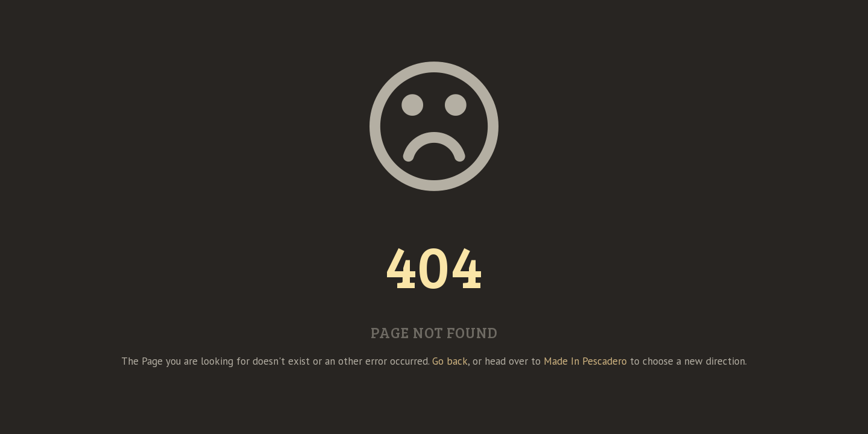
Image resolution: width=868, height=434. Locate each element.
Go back (450, 361)
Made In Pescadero (585, 361)
